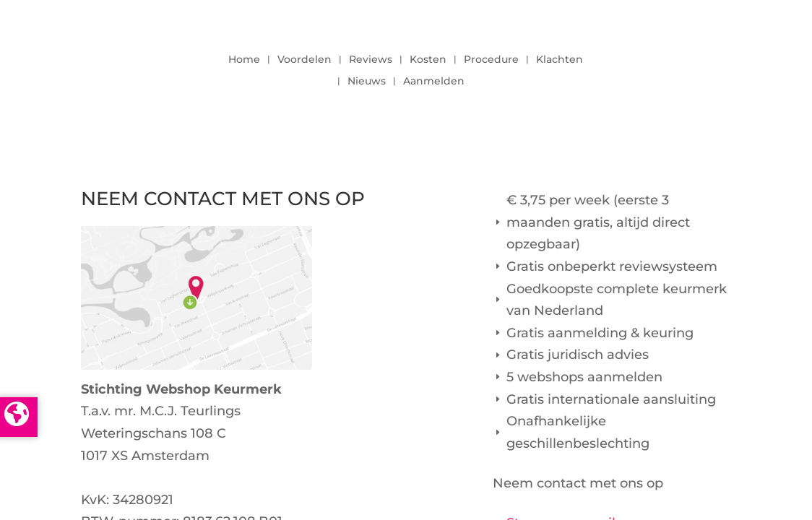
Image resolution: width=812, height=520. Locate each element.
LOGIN (691, 66)
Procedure (491, 60)
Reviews (371, 60)
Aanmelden (434, 82)
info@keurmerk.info (146, 477)
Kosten (428, 60)
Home (244, 60)
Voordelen (304, 60)
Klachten (560, 60)
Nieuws (367, 82)
